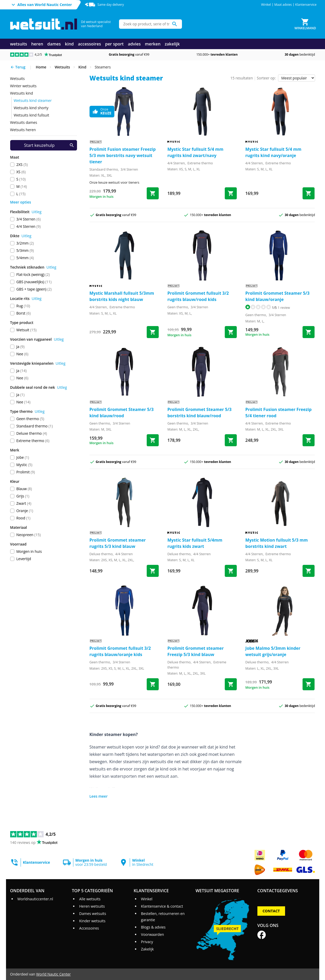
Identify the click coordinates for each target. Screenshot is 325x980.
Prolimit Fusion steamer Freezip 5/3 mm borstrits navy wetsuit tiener (123, 155)
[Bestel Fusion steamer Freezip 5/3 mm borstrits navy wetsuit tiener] (153, 193)
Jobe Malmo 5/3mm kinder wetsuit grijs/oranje (273, 651)
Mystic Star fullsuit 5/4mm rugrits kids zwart (195, 543)
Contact (271, 911)
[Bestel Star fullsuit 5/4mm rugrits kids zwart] (231, 571)
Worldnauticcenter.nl (35, 899)
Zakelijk (147, 949)
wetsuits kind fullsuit (32, 115)
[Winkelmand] (305, 24)
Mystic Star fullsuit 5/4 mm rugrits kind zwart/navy (195, 152)
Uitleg (37, 212)
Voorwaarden (152, 934)
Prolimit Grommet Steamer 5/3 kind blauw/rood (122, 413)
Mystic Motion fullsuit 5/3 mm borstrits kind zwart (277, 543)
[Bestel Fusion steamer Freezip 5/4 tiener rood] (309, 440)
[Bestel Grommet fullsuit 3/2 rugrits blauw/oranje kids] (153, 684)
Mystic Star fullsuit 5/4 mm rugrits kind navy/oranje (273, 152)
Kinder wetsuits (92, 921)
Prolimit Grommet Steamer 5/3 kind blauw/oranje (277, 296)
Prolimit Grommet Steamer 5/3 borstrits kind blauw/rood (199, 413)
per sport (114, 44)
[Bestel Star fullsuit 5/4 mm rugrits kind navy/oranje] (309, 193)
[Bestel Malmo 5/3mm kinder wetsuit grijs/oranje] (309, 684)
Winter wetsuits (23, 86)
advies (134, 44)
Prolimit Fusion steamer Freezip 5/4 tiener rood (279, 413)
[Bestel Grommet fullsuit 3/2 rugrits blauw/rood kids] (231, 332)
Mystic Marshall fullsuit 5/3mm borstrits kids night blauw (122, 296)
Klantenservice (306, 5)
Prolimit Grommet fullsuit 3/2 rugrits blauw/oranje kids (120, 651)
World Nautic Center (54, 974)
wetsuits (19, 44)
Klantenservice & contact (162, 906)
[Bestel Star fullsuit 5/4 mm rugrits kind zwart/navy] (231, 193)
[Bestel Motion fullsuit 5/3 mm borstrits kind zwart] (309, 571)
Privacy (147, 942)
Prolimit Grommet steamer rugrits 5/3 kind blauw (118, 543)
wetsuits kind (22, 93)
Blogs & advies (153, 927)
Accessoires (89, 928)
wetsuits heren (23, 130)
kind (69, 44)
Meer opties (21, 202)
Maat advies (283, 5)
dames (54, 44)
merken (153, 44)
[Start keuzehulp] (44, 145)
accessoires (90, 44)
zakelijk (172, 44)
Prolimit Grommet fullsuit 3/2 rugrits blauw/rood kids (198, 296)
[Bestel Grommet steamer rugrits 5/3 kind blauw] (153, 571)
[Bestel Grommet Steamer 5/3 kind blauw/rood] (153, 440)
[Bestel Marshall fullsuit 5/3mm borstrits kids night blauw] (153, 332)
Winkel (266, 5)
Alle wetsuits (90, 899)
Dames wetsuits (93, 914)
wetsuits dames (24, 122)
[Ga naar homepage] (44, 24)
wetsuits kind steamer (33, 100)
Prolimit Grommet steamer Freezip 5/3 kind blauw (196, 651)
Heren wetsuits (92, 906)
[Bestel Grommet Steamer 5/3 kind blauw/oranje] (309, 332)
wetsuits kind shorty (31, 108)
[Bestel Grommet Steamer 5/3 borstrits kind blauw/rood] (231, 440)
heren (37, 44)
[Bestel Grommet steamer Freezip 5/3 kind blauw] (231, 684)
